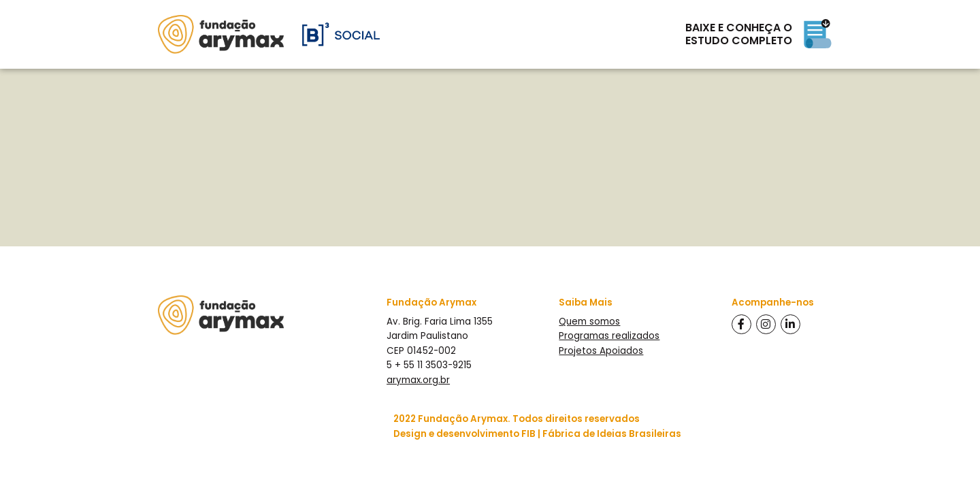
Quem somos (589, 322)
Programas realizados (609, 336)
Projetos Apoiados (601, 351)
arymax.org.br (418, 380)
